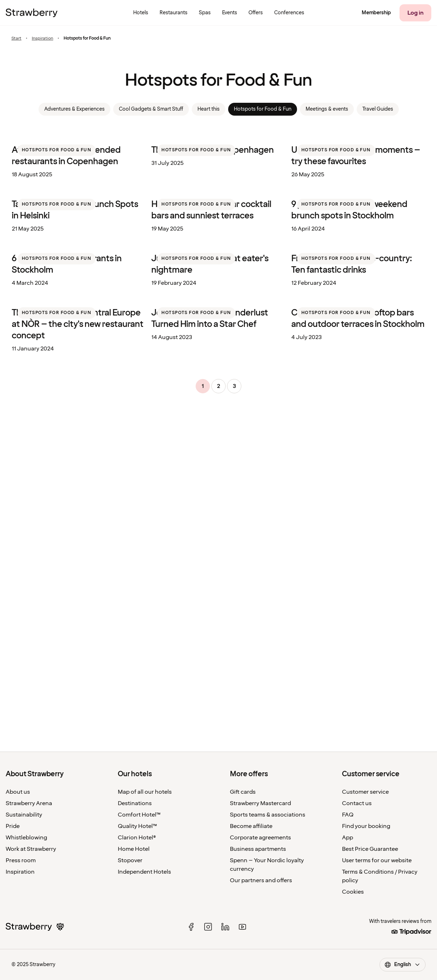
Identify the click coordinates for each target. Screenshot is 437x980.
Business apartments (258, 849)
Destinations (135, 803)
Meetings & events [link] (327, 109)
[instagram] (208, 927)
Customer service (365, 792)
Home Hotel (134, 849)
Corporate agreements (260, 838)
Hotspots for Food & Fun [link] (263, 109)
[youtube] (242, 927)
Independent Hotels (144, 872)
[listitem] (79, 196)
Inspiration (42, 38)
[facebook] (191, 927)
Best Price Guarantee (370, 849)
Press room (21, 860)
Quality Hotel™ (137, 826)
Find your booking (366, 826)
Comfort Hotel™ (139, 815)
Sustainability (24, 815)
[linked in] (225, 927)
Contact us (357, 803)
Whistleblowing (26, 838)
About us (18, 792)
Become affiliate (251, 826)
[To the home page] (32, 13)
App (348, 838)
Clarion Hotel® (137, 838)
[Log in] (415, 13)
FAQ (348, 815)
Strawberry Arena (29, 803)
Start (16, 38)
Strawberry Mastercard (260, 803)
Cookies (353, 892)
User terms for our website (377, 860)
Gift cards (243, 792)
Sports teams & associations (268, 815)
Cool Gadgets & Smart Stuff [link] (151, 109)
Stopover (130, 860)
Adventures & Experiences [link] (74, 109)
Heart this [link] (209, 109)
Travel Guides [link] (378, 109)
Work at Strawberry (31, 849)
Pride (13, 826)
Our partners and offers (261, 880)
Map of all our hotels (145, 792)
